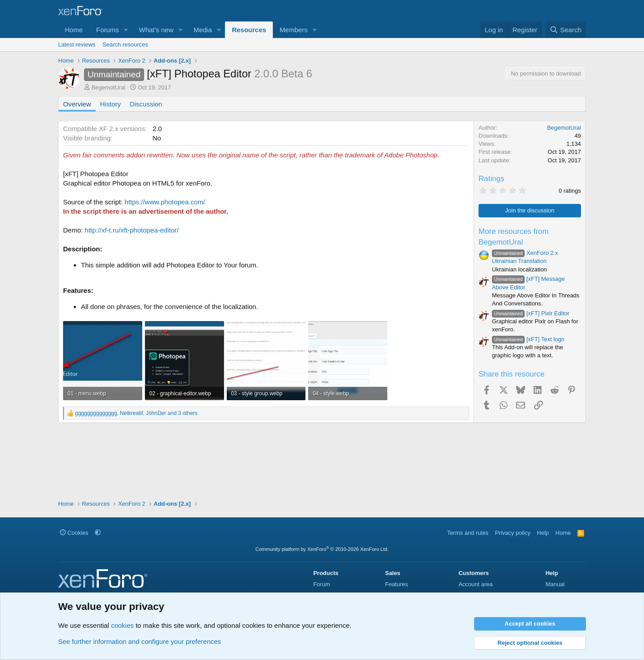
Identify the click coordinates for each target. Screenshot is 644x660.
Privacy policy (513, 533)
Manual (555, 584)
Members (294, 30)
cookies (122, 625)
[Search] (566, 30)
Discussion (146, 104)
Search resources (125, 44)
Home (74, 30)
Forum (322, 584)
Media (203, 30)
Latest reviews (77, 44)
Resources (249, 30)
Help (543, 533)
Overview (77, 104)
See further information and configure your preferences (140, 641)
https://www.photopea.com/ (165, 202)
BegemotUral (109, 87)
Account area (476, 584)
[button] (126, 30)
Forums (108, 30)
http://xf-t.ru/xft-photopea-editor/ (131, 230)
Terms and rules (468, 533)
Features (396, 584)
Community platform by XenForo (322, 549)
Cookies (74, 533)
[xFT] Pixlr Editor (531, 313)
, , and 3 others (136, 413)
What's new (156, 30)
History (111, 104)
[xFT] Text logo (528, 339)
